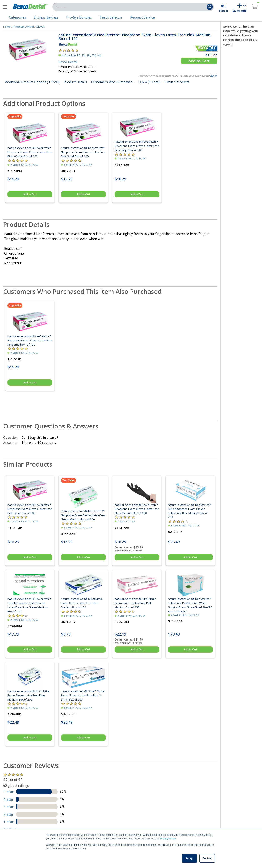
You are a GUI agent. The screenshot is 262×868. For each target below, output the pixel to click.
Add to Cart (199, 61)
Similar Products (177, 82)
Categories (17, 17)
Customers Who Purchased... (113, 82)
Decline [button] (207, 858)
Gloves (40, 27)
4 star (9, 799)
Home (7, 27)
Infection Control (23, 27)
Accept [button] (189, 858)
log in (213, 76)
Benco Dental (68, 62)
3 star (9, 807)
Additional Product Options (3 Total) (32, 82)
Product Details (75, 82)
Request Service (142, 17)
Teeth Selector (111, 17)
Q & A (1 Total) (149, 82)
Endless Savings (46, 17)
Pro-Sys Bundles (79, 17)
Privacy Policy (168, 839)
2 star (9, 814)
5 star (9, 792)
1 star (9, 822)
